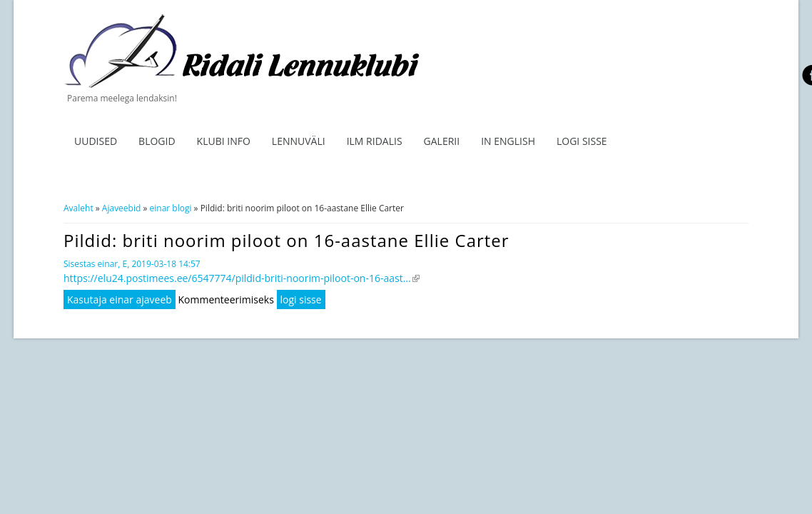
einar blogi (171, 208)
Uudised (96, 141)
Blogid (157, 141)
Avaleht (78, 208)
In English (508, 141)
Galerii (442, 141)
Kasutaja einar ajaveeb (120, 299)
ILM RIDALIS (375, 141)
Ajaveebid (121, 208)
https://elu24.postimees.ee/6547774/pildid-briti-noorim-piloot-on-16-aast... (242, 278)
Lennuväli (299, 141)
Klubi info (224, 141)
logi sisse (301, 299)
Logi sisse (582, 141)
